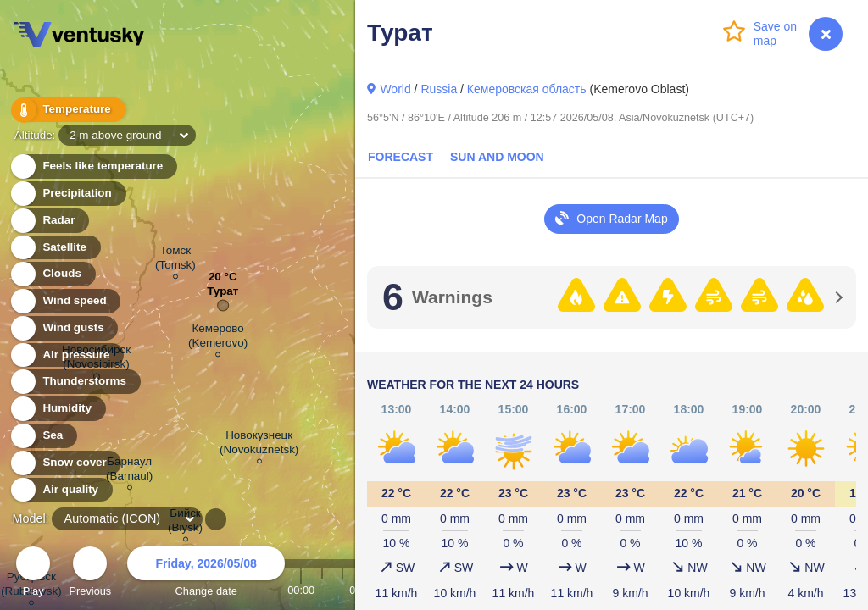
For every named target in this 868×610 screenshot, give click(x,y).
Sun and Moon (497, 157)
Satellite (55, 248)
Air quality (61, 490)
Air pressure (67, 355)
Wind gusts (64, 328)
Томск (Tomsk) (175, 260)
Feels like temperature (93, 166)
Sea (43, 436)
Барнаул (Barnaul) (129, 471)
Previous (90, 574)
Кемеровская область (527, 89)
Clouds (52, 274)
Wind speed (65, 301)
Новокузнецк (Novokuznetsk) (259, 445)
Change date (206, 574)
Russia (439, 89)
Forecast (401, 157)
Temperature (67, 110)
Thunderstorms (75, 382)
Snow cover (65, 463)
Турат (223, 295)
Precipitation (67, 194)
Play (33, 574)
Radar (49, 221)
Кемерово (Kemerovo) (218, 338)
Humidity (57, 409)
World (395, 89)
